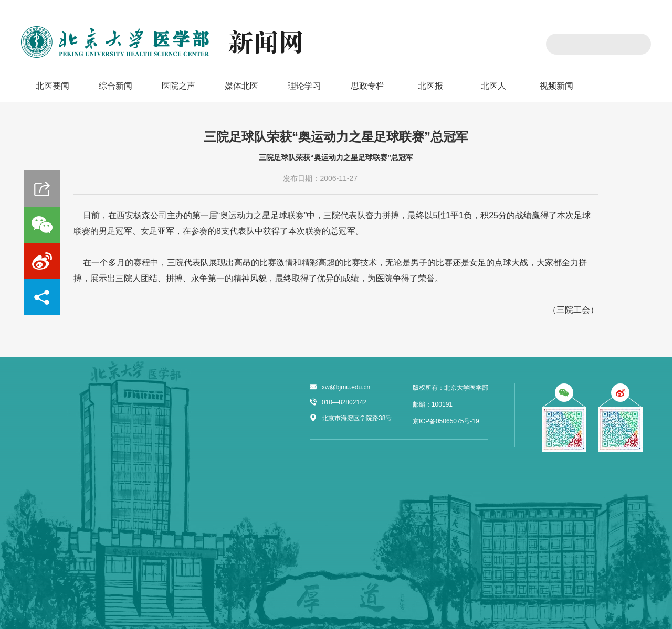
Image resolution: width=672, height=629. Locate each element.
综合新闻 (115, 86)
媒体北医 (241, 86)
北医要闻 (52, 86)
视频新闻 (556, 86)
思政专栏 (367, 86)
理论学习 (304, 86)
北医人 (493, 86)
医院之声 (178, 86)
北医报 (430, 86)
